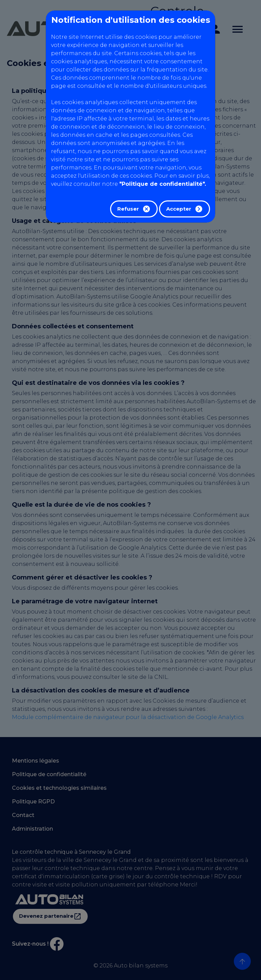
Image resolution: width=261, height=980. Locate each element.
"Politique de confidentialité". (163, 184)
